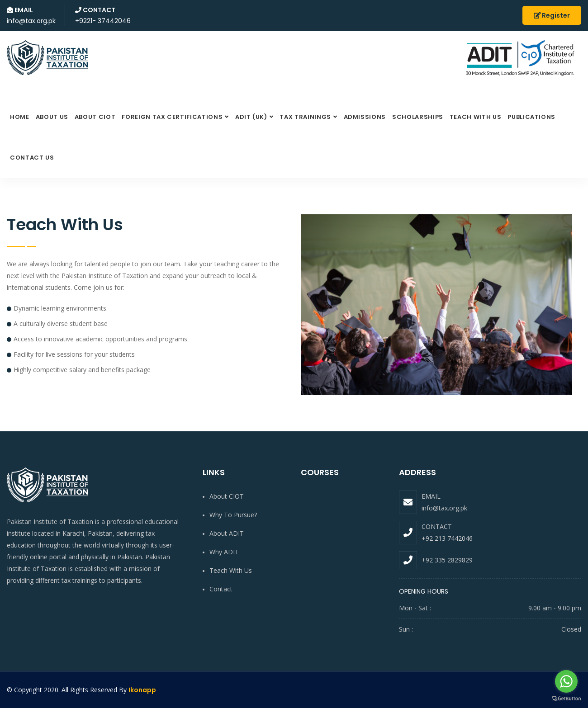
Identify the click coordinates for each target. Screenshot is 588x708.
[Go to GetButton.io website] (566, 699)
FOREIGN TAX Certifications (172, 117)
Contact (221, 589)
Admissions (365, 117)
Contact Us (32, 158)
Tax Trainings (305, 117)
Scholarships (418, 117)
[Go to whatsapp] (566, 681)
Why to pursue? (233, 515)
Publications (531, 117)
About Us (52, 117)
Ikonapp (142, 690)
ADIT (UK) (251, 117)
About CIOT (95, 117)
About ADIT (227, 533)
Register (552, 15)
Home (20, 117)
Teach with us (475, 117)
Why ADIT (224, 552)
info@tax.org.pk (444, 508)
